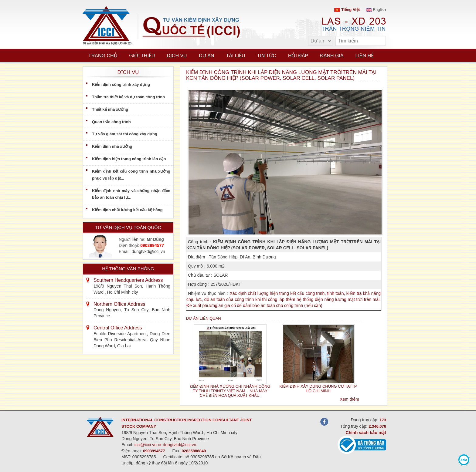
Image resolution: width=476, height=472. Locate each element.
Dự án (206, 56)
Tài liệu (235, 56)
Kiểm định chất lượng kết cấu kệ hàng (127, 210)
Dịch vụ (177, 56)
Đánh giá (332, 56)
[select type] (320, 41)
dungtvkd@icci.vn (148, 251)
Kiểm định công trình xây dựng (121, 84)
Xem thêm (349, 399)
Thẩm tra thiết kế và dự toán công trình (128, 97)
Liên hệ (365, 56)
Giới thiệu (142, 56)
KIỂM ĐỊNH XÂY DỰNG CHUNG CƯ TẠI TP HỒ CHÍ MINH (318, 389)
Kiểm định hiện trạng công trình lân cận (129, 159)
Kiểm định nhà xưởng (112, 146)
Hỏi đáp (298, 56)
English (376, 10)
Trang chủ (103, 56)
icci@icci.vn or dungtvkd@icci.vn (165, 445)
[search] (378, 41)
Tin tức (267, 56)
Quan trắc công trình (111, 122)
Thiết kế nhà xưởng (110, 109)
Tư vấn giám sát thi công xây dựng (125, 134)
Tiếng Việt (347, 10)
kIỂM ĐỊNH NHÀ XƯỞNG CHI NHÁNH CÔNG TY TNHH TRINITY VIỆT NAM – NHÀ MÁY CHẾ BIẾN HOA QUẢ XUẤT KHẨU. (230, 391)
